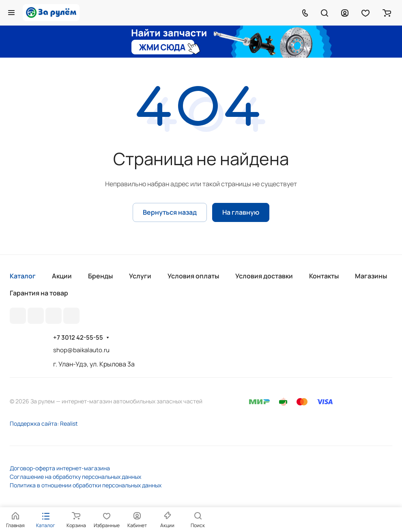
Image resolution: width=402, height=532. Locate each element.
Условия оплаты (193, 276)
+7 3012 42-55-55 (78, 338)
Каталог (23, 276)
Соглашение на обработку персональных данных (75, 477)
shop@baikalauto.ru (81, 350)
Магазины (371, 276)
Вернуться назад (170, 212)
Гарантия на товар (39, 293)
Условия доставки (264, 276)
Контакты (324, 276)
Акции (62, 276)
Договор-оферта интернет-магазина (60, 468)
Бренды (100, 276)
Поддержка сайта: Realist (44, 423)
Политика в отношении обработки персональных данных (86, 485)
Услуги (140, 276)
